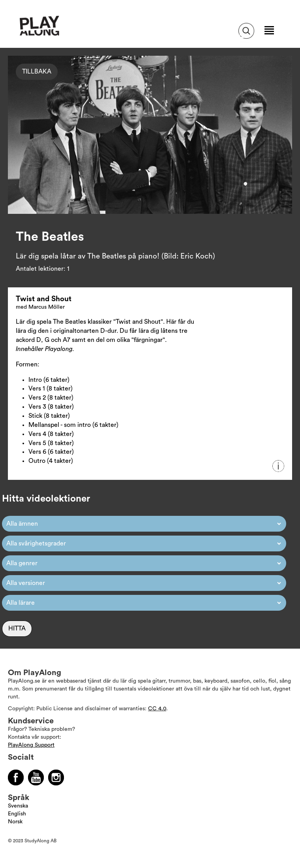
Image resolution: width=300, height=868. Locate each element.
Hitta (17, 628)
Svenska (18, 806)
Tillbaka (37, 72)
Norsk (15, 822)
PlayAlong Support (31, 745)
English (17, 814)
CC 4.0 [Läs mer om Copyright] (157, 709)
